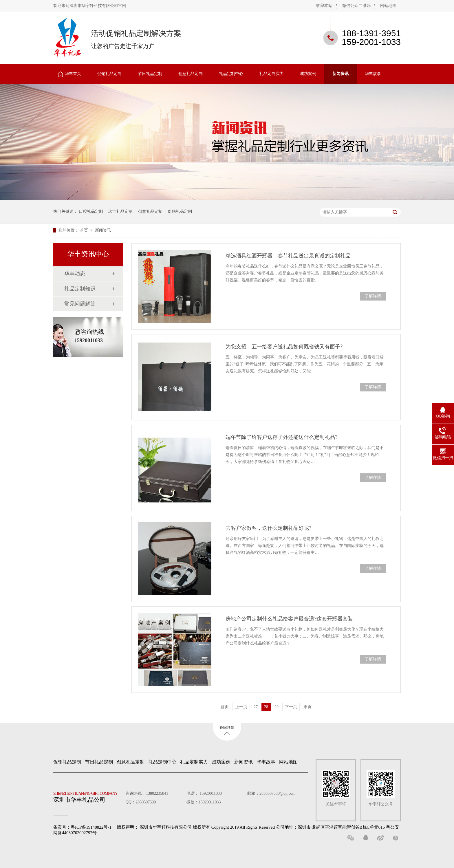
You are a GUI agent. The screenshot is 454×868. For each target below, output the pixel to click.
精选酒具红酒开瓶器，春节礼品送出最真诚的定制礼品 (288, 256)
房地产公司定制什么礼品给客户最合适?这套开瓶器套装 (289, 619)
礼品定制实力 (272, 74)
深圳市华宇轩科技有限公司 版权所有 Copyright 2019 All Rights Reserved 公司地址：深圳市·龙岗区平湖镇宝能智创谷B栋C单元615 (262, 827)
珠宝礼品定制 (120, 211)
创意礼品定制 (191, 74)
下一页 (291, 707)
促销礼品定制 (109, 74)
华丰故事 (373, 74)
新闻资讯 (340, 74)
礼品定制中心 (231, 74)
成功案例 (308, 74)
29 (277, 707)
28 (266, 707)
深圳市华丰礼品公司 (88, 796)
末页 (307, 707)
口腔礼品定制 (91, 211)
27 (256, 707)
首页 (85, 230)
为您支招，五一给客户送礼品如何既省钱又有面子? (284, 347)
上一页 (241, 707)
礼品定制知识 (80, 289)
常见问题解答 (80, 304)
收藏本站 (324, 6)
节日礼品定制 (150, 74)
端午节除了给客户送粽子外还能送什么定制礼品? (281, 437)
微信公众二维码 (356, 6)
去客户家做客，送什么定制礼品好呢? (268, 528)
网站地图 (388, 6)
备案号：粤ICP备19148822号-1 (82, 827)
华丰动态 (75, 274)
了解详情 (373, 296)
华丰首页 (73, 74)
